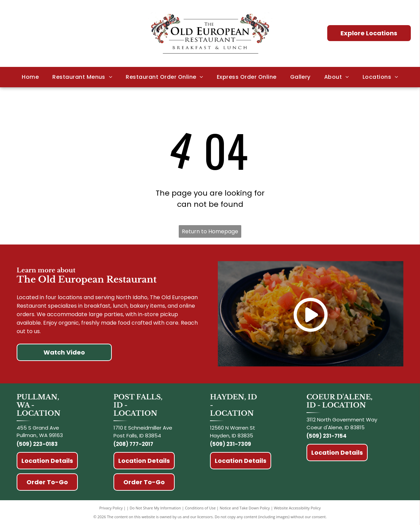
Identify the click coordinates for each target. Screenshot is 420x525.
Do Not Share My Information (155, 508)
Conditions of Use (200, 508)
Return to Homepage (210, 231)
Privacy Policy (111, 508)
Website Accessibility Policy (297, 508)
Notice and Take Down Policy (245, 508)
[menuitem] (30, 77)
